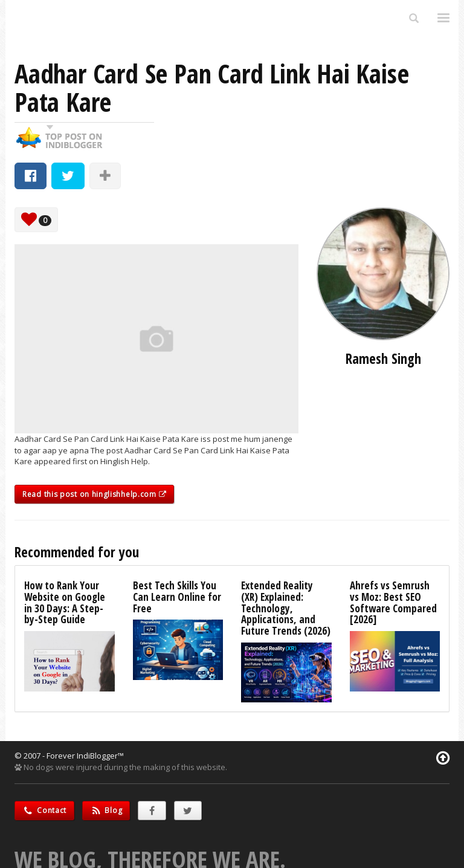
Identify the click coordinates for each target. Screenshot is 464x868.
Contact (44, 810)
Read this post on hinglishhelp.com (94, 494)
